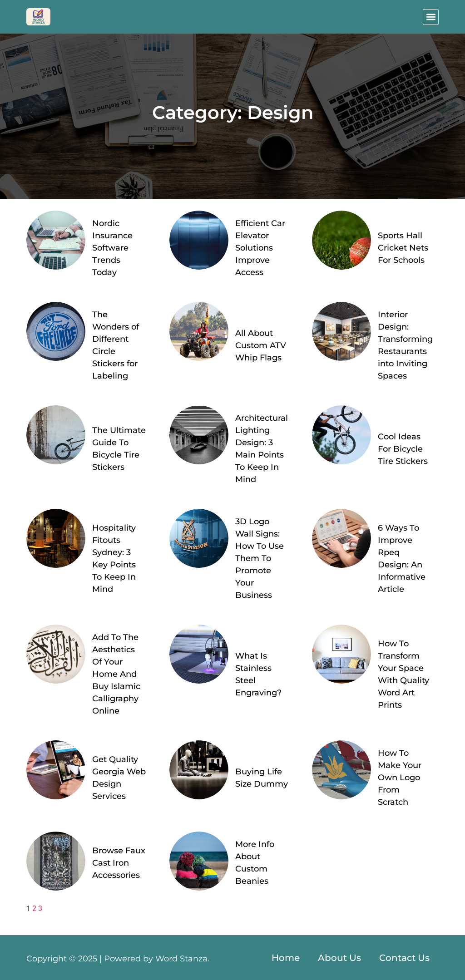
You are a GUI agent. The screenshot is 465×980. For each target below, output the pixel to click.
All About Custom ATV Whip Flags (261, 345)
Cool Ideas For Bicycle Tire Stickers (403, 449)
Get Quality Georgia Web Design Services (119, 778)
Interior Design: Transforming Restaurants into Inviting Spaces (405, 345)
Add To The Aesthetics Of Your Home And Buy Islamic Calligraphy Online (116, 674)
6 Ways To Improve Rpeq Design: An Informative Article (402, 559)
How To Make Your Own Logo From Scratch (400, 778)
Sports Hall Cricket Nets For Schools (403, 248)
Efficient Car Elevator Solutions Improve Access (260, 248)
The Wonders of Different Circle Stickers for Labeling (116, 345)
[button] (431, 17)
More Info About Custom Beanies (255, 863)
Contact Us (404, 958)
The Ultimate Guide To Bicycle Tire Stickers (119, 449)
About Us (339, 958)
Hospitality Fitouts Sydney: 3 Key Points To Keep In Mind (114, 559)
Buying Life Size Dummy (262, 778)
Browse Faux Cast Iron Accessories (119, 863)
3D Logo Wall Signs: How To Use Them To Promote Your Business (260, 558)
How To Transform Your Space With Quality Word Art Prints (403, 674)
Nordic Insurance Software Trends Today (112, 248)
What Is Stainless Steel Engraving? (258, 674)
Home (286, 958)
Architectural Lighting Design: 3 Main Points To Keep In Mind (262, 449)
